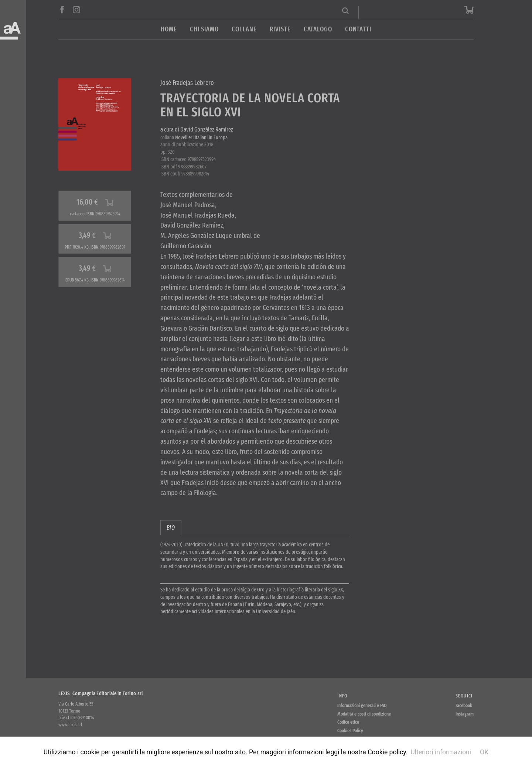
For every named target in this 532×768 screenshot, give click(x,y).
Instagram (465, 714)
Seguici (464, 696)
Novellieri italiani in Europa (201, 138)
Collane (244, 29)
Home (169, 29)
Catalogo (318, 29)
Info (342, 696)
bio (171, 528)
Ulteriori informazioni (441, 752)
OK (484, 752)
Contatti (358, 29)
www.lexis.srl (70, 725)
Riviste (280, 29)
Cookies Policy (350, 731)
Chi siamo (204, 29)
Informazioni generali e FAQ (362, 705)
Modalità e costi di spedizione (364, 714)
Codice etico (348, 722)
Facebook (464, 705)
